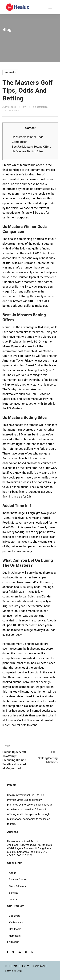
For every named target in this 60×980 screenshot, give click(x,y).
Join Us (13, 899)
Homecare (15, 936)
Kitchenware (16, 923)
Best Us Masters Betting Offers (31, 147)
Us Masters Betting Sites (28, 151)
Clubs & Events (17, 886)
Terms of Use (13, 971)
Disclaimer (39, 966)
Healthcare (15, 929)
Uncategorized (10, 72)
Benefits (14, 893)
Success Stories (18, 879)
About (12, 873)
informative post (13, 351)
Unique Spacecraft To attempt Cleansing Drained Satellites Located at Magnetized (15, 757)
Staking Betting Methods (45, 757)
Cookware (15, 916)
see (42, 267)
